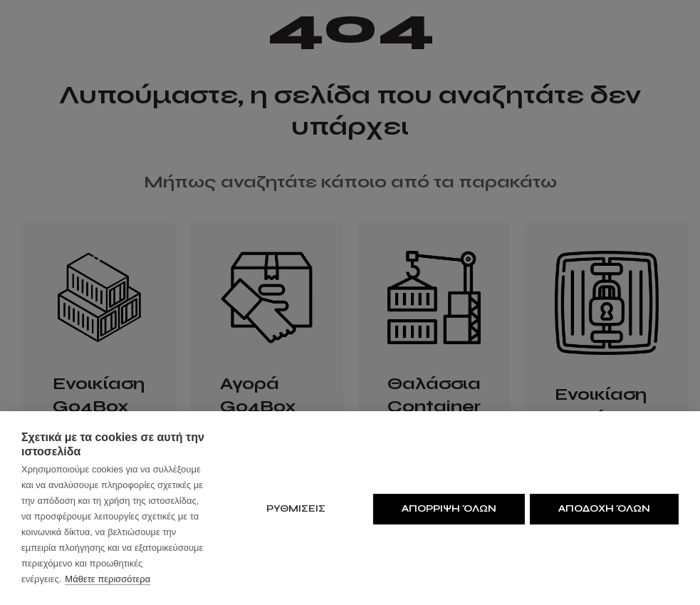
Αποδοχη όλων (604, 508)
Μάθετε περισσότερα (108, 579)
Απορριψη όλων (447, 508)
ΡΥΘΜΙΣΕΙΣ (294, 508)
